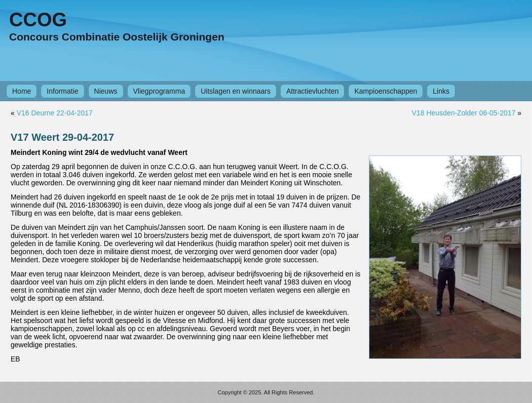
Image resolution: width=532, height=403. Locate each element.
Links (441, 91)
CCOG (38, 20)
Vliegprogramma (159, 91)
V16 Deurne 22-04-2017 (55, 113)
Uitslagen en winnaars (236, 91)
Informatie (62, 91)
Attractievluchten (313, 91)
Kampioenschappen (386, 91)
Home (22, 91)
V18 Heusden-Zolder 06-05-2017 (464, 113)
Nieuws (106, 91)
